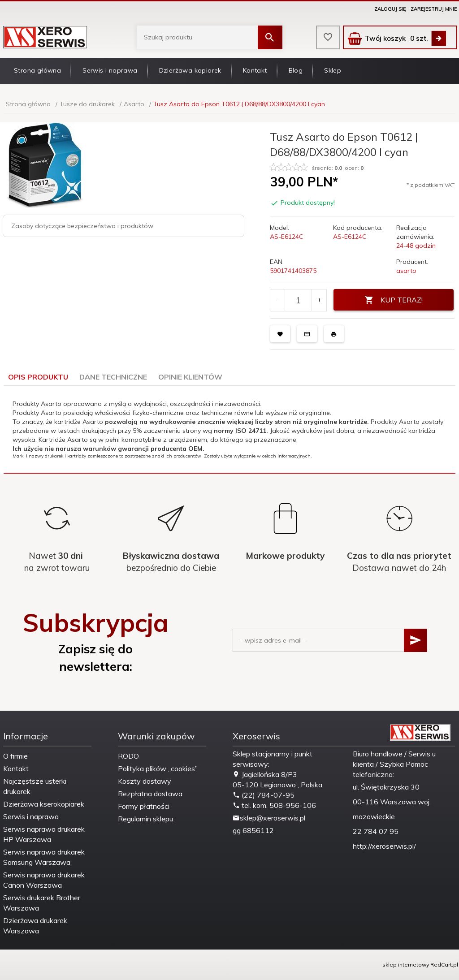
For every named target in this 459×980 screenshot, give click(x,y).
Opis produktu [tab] (38, 377)
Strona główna (37, 70)
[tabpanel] (229, 429)
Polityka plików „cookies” (158, 768)
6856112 (258, 830)
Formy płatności (144, 806)
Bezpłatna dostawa (150, 794)
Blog (296, 70)
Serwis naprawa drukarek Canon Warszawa (44, 880)
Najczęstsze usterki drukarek (35, 786)
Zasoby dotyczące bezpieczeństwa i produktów (82, 226)
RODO (128, 756)
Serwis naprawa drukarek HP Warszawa (44, 834)
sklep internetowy (406, 965)
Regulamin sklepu (145, 819)
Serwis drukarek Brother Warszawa (42, 903)
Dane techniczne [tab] (113, 377)
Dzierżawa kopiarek (190, 70)
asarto (406, 271)
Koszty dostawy (145, 781)
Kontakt (255, 70)
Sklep (333, 70)
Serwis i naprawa (110, 70)
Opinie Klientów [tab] (190, 377)
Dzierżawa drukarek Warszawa (35, 926)
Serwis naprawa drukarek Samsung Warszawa (44, 857)
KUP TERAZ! (394, 300)
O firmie (15, 756)
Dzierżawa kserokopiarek (44, 804)
